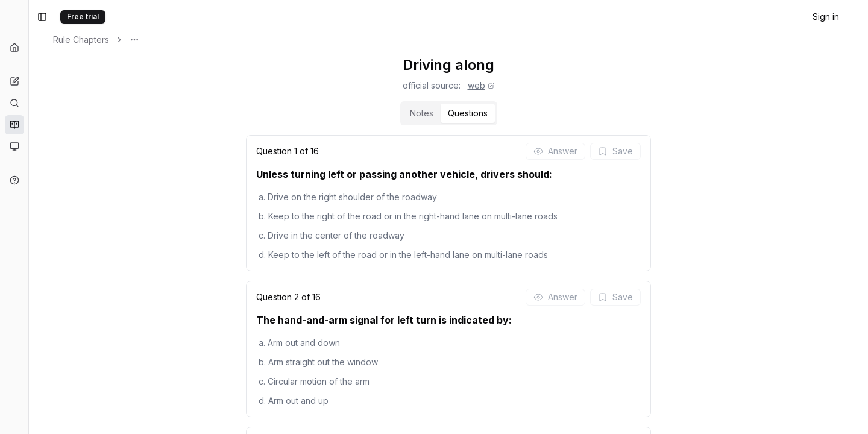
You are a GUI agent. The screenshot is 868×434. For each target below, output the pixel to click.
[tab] (484, 113)
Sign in (826, 17)
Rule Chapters (206, 39)
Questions (530, 113)
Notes (484, 113)
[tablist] (511, 113)
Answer (618, 151)
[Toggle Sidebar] (154, 217)
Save (678, 151)
